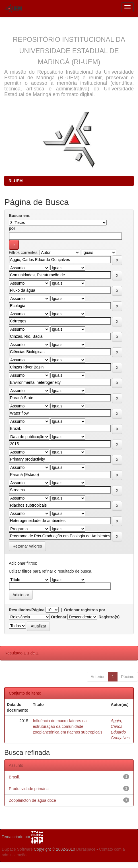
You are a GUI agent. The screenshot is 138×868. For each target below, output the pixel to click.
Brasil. (14, 777)
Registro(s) (109, 617)
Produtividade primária (29, 789)
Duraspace (86, 849)
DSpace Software (17, 849)
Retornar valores (27, 546)
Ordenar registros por (85, 610)
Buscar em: (20, 216)
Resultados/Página (27, 610)
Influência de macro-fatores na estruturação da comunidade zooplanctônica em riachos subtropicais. (68, 726)
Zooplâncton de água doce (32, 800)
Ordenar (59, 617)
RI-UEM (16, 181)
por (12, 228)
